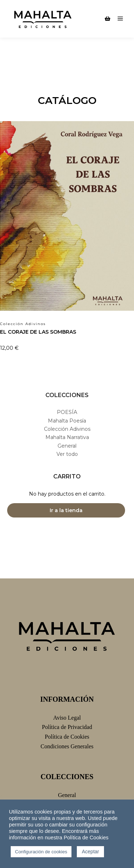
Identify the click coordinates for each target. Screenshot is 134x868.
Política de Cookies (67, 737)
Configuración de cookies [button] (41, 852)
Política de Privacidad (67, 727)
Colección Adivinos (67, 429)
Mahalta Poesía (67, 421)
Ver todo (67, 454)
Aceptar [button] (90, 852)
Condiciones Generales (67, 746)
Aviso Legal (67, 718)
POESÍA (67, 412)
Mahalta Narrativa (67, 437)
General (67, 446)
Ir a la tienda (66, 510)
